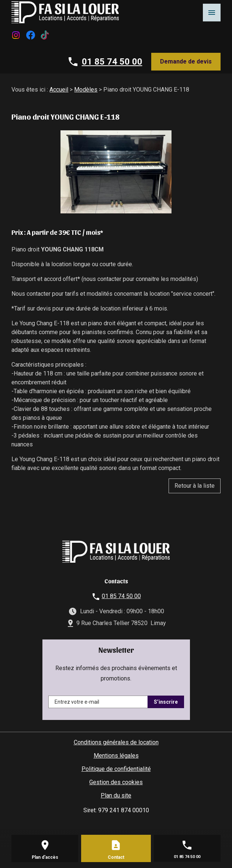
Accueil (59, 90)
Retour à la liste (195, 486)
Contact (116, 857)
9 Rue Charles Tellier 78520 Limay (121, 623)
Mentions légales (116, 756)
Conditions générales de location (116, 742)
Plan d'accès (45, 857)
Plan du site (116, 795)
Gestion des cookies (116, 782)
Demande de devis (186, 61)
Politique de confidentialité (116, 769)
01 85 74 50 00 (112, 62)
